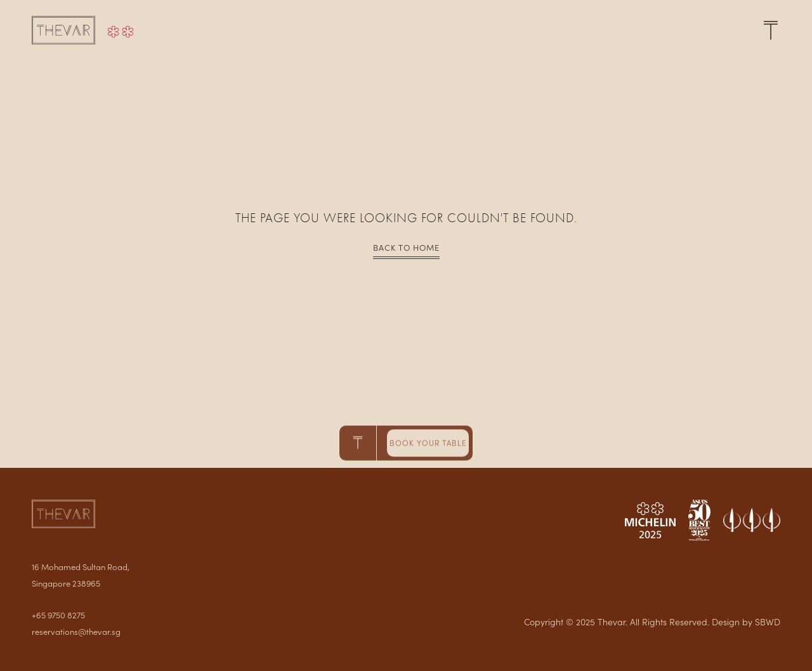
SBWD (768, 622)
